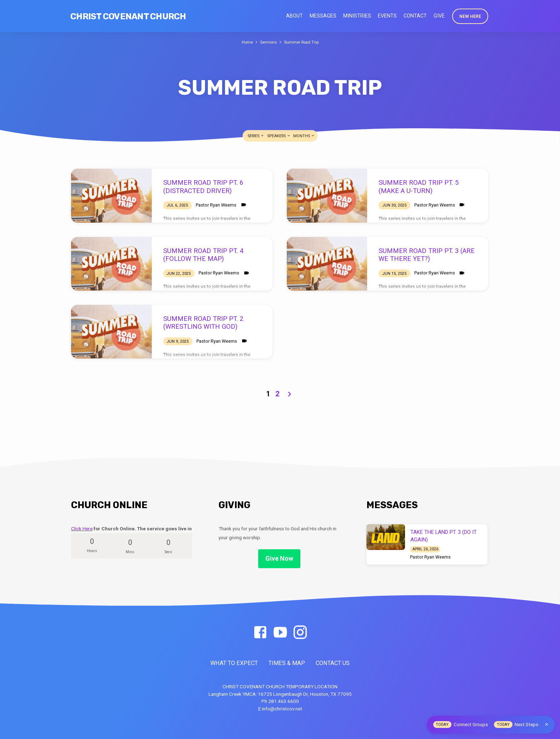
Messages (323, 16)
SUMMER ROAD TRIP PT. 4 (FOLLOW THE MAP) (203, 255)
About (294, 16)
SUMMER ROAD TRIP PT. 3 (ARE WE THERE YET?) (427, 255)
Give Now (279, 558)
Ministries (357, 16)
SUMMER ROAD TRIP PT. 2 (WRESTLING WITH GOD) (203, 323)
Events (387, 16)
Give (439, 16)
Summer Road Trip (302, 42)
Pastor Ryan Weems (216, 205)
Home (245, 42)
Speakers (279, 136)
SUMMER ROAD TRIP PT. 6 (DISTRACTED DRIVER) (203, 186)
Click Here (82, 529)
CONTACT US (333, 663)
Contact (415, 16)
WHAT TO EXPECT (234, 663)
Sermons (268, 42)
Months (304, 136)
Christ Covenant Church (128, 16)
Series (256, 136)
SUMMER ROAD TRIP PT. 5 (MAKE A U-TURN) (419, 186)
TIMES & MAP (287, 663)
